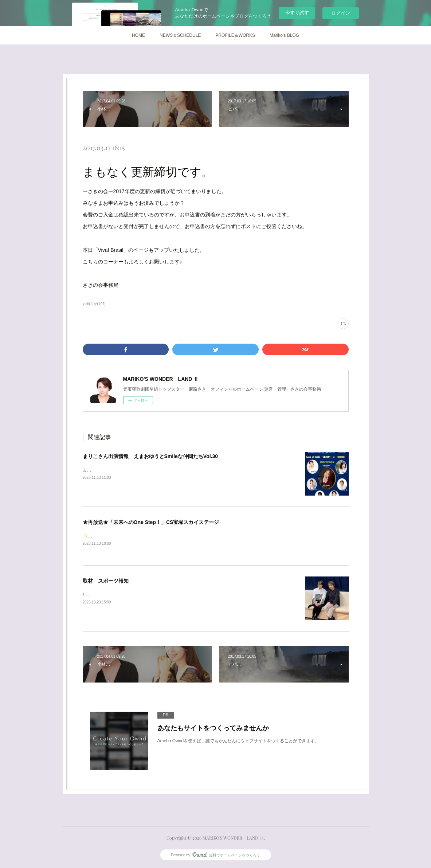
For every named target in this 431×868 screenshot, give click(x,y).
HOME (138, 35)
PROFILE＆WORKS (235, 35)
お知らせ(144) (94, 304)
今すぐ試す (297, 13)
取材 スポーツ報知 (106, 582)
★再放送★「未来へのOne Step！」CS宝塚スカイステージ (151, 522)
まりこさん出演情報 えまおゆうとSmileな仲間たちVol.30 (150, 456)
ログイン (341, 13)
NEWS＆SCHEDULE (180, 35)
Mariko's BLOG (284, 35)
